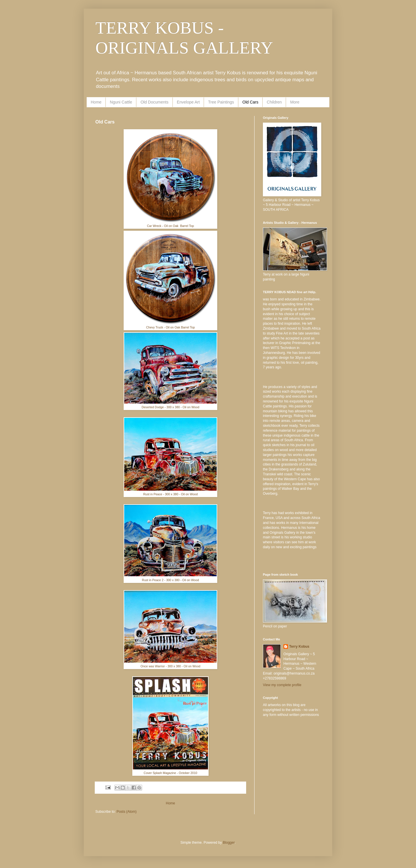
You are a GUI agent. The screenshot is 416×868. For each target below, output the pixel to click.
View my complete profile (282, 685)
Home (96, 102)
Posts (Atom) (126, 812)
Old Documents (154, 102)
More (295, 102)
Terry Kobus (299, 647)
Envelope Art (188, 102)
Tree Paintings (221, 102)
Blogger (229, 843)
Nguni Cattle (121, 102)
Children (274, 102)
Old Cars (250, 102)
